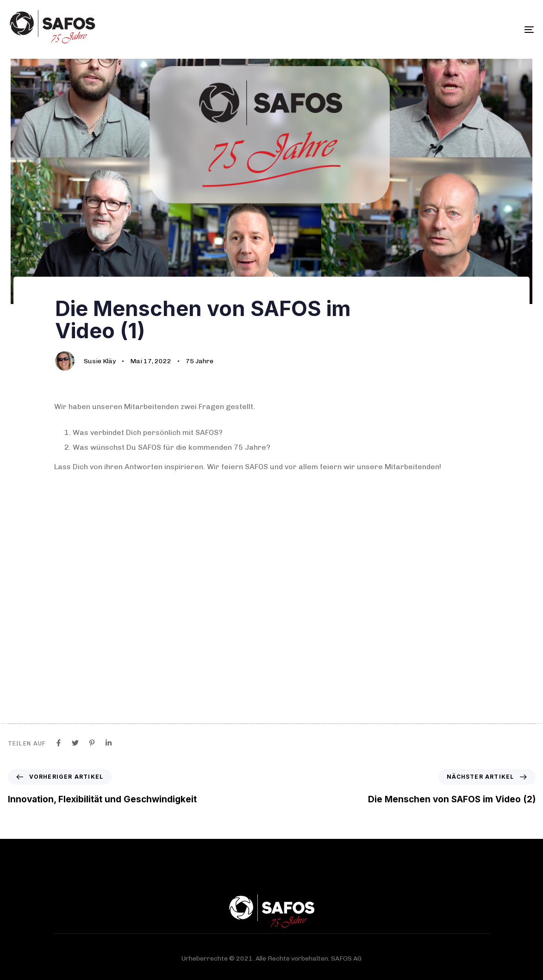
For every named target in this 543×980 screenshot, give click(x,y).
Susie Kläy (100, 361)
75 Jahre (200, 361)
